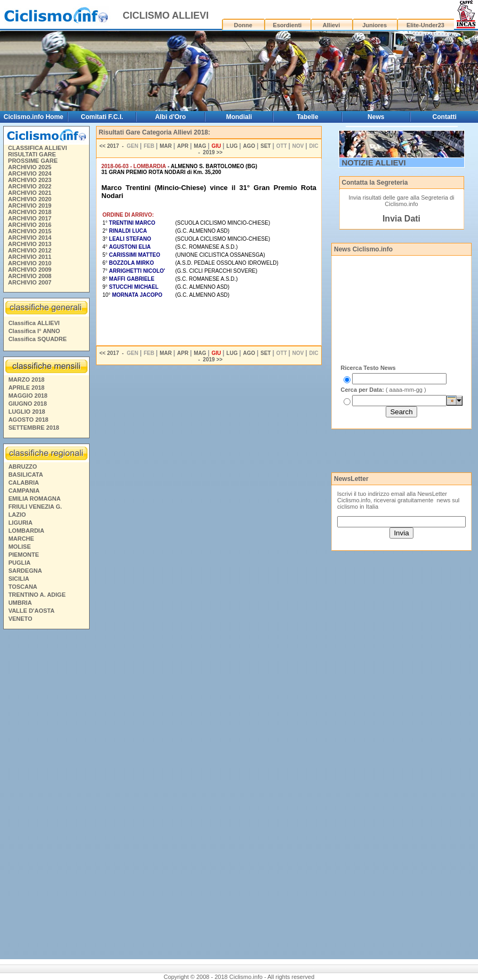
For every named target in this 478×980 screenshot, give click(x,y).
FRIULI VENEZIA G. (35, 507)
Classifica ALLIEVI (34, 323)
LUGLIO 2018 (27, 412)
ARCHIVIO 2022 (30, 186)
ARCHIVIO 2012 (30, 250)
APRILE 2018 (27, 388)
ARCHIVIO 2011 (30, 257)
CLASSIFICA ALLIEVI (37, 148)
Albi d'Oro (171, 117)
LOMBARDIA (26, 531)
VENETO (21, 619)
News (376, 117)
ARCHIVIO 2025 (30, 167)
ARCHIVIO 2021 (30, 193)
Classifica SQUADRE (38, 339)
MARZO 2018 (27, 380)
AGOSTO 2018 (29, 420)
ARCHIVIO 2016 (30, 225)
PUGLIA (20, 563)
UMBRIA (20, 603)
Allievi (331, 25)
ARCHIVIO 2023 (30, 180)
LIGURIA (21, 523)
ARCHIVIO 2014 (30, 238)
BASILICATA (26, 475)
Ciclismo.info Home (34, 117)
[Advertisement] (46, 796)
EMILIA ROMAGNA (35, 499)
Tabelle (307, 117)
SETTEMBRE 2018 (34, 428)
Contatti (445, 117)
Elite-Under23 (425, 25)
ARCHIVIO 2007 (30, 282)
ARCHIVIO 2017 (30, 218)
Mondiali (239, 117)
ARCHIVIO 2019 (30, 206)
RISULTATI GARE (32, 154)
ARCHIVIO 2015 (30, 231)
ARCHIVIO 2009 (30, 270)
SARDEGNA (25, 571)
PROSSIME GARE (33, 161)
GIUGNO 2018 (28, 404)
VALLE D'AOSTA (32, 611)
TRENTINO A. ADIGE (37, 595)
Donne (243, 25)
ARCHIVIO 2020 (30, 199)
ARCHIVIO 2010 (30, 263)
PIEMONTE (24, 555)
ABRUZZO (23, 467)
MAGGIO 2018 (28, 396)
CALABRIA (24, 483)
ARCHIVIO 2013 (30, 244)
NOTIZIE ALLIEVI (374, 163)
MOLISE (20, 547)
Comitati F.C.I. (102, 117)
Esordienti (288, 25)
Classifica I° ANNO (34, 331)
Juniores (375, 25)
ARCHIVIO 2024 (30, 173)
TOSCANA (23, 587)
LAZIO (17, 515)
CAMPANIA (24, 491)
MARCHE (21, 539)
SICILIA (19, 579)
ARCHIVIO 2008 (30, 276)
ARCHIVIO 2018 (30, 212)
